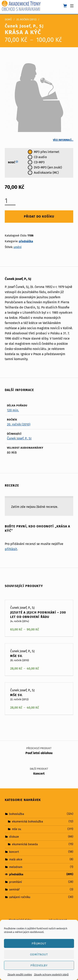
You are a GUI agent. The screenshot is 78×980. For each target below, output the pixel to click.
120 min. (13, 410)
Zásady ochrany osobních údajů (51, 975)
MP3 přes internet (47, 152)
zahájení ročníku (20, 897)
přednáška (26, 241)
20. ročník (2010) (26, 19)
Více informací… (63, 140)
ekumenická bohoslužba (27, 821)
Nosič (13, 162)
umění (18, 247)
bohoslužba (17, 814)
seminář (14, 889)
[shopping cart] (65, 6)
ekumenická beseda (25, 844)
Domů (8, 19)
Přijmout (39, 944)
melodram (16, 867)
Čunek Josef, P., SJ (19, 438)
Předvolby (39, 965)
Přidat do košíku (39, 216)
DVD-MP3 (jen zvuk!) (48, 167)
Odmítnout (39, 954)
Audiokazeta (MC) (46, 173)
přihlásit (11, 549)
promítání (16, 882)
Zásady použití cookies (20, 975)
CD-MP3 (39, 162)
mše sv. (17, 829)
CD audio (40, 157)
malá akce (16, 859)
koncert (14, 852)
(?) (17, 162)
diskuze (14, 837)
